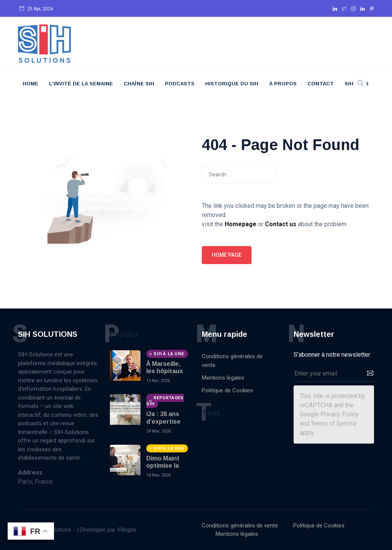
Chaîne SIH (139, 84)
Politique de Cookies (227, 390)
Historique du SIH (232, 84)
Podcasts (180, 84)
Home (30, 84)
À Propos (283, 84)
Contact (321, 84)
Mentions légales (223, 378)
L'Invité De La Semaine (81, 84)
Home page (227, 255)
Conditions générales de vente (232, 361)
